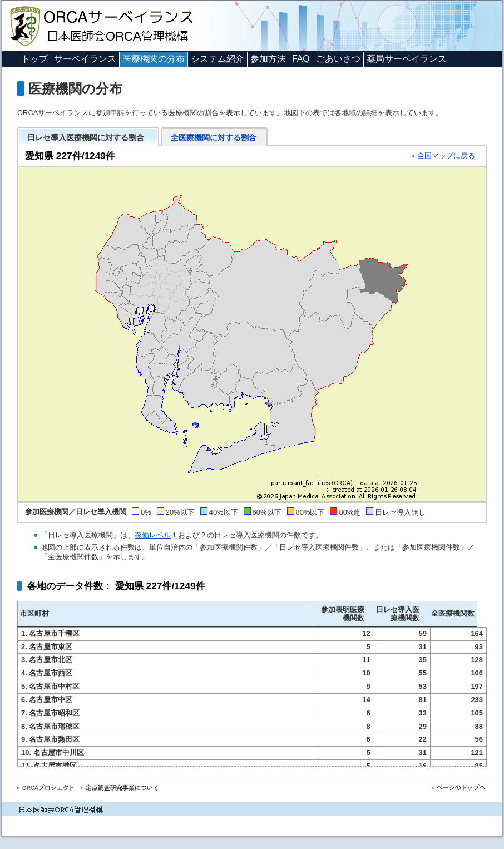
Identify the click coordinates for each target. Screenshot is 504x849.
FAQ (301, 59)
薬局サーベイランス (407, 59)
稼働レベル (153, 535)
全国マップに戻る (446, 156)
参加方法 (268, 59)
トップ (34, 59)
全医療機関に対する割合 (214, 137)
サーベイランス (85, 59)
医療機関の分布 (154, 59)
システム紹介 (218, 59)
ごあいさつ (338, 59)
